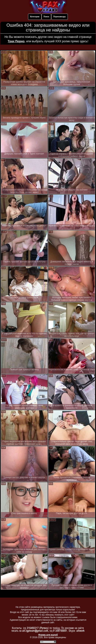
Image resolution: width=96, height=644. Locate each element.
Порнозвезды (60, 17)
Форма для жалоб (48, 635)
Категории (35, 17)
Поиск (46, 17)
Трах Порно (16, 41)
